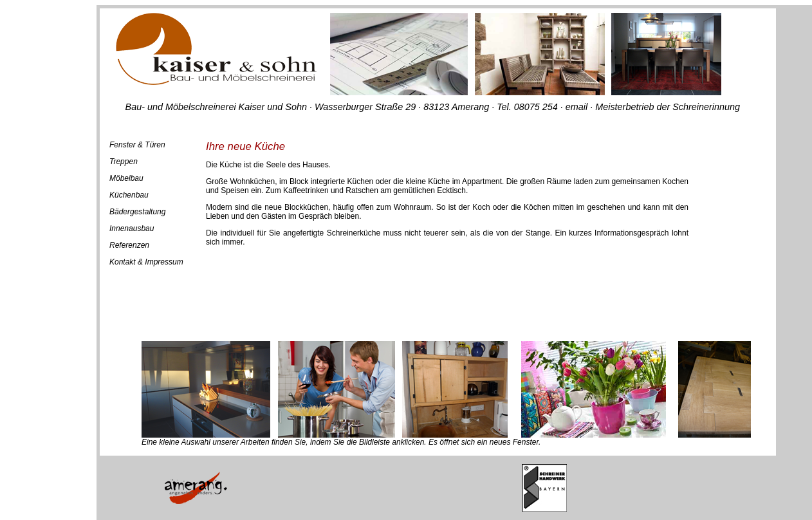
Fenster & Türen (137, 145)
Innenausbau (132, 228)
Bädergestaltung (137, 212)
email (578, 107)
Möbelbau (126, 178)
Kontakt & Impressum (146, 262)
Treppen (124, 162)
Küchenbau (129, 195)
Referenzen (129, 245)
